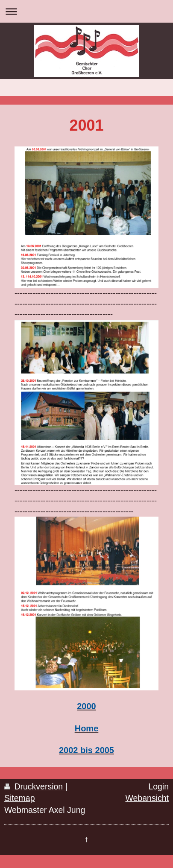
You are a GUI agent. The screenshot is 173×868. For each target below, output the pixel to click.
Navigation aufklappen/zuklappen (86, 11)
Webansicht (147, 798)
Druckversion (35, 786)
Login (158, 786)
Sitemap (20, 798)
